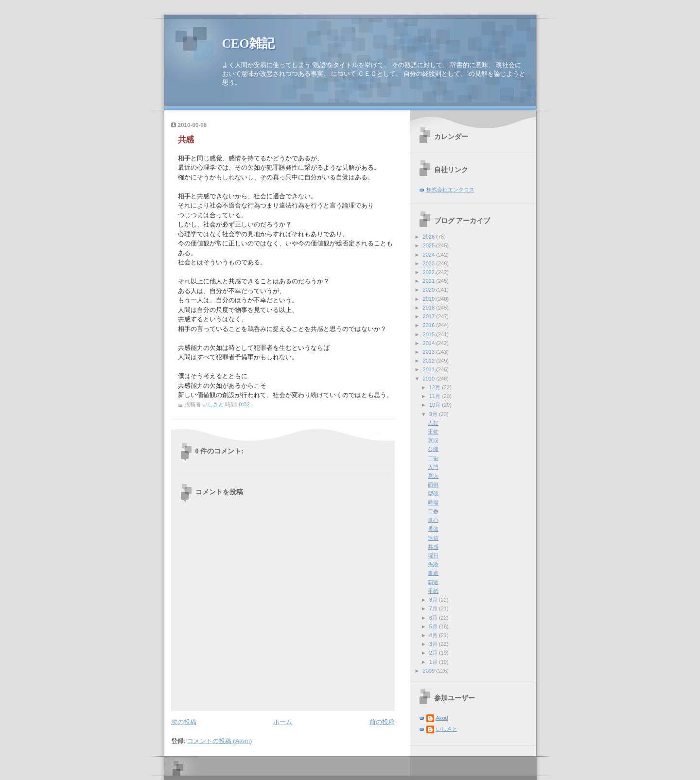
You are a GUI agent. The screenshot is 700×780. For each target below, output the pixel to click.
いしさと (447, 729)
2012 (430, 361)
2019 (430, 299)
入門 (433, 467)
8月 (434, 600)
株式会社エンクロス (450, 190)
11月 (436, 396)
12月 (436, 387)
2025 (430, 245)
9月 (434, 414)
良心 (433, 520)
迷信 (433, 538)
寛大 (433, 476)
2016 (430, 325)
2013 (430, 352)
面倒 (433, 485)
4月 (434, 635)
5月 (434, 626)
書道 (433, 573)
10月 (436, 405)
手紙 (433, 591)
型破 (433, 493)
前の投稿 (382, 722)
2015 (430, 334)
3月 (434, 644)
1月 (434, 662)
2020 (430, 290)
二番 (433, 511)
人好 (433, 423)
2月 (434, 653)
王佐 (433, 432)
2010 (430, 379)
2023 (430, 263)
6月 (434, 618)
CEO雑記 (248, 43)
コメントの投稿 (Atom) (220, 741)
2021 (430, 281)
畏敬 (433, 529)
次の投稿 (184, 722)
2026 (430, 237)
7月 (434, 608)
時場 (433, 503)
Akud (442, 718)
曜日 (433, 555)
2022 (430, 272)
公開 (433, 449)
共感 (433, 547)
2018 (430, 308)
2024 (430, 255)
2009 (430, 671)
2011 (430, 369)
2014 (430, 343)
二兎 (433, 458)
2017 (430, 316)
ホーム (283, 722)
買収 (433, 440)
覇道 (433, 582)
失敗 (433, 564)
